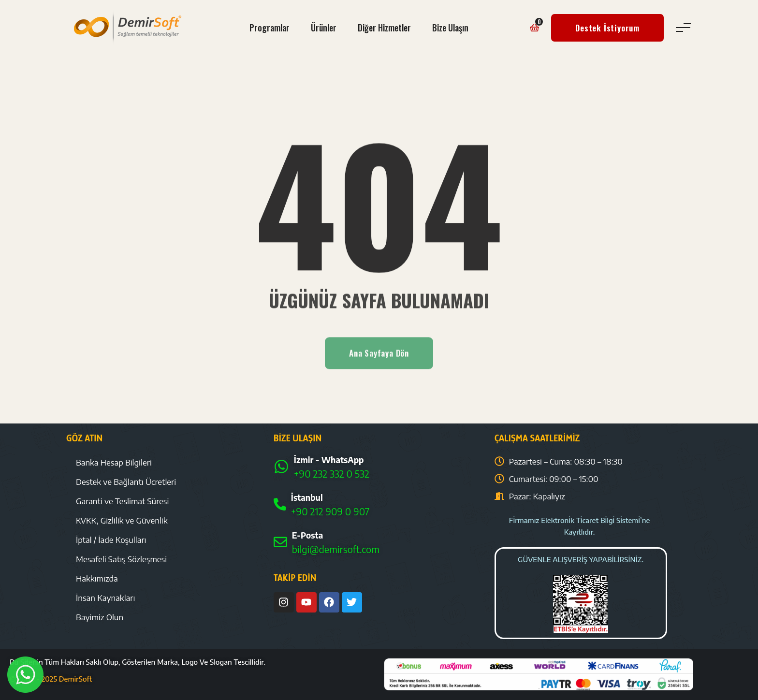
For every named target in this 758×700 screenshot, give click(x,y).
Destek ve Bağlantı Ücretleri (126, 481)
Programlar (270, 28)
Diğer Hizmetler (384, 28)
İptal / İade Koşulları (111, 540)
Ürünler (324, 28)
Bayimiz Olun (100, 617)
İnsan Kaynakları (105, 598)
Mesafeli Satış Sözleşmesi (121, 559)
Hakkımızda (97, 578)
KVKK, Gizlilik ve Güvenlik (122, 520)
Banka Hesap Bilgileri (114, 462)
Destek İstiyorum (607, 28)
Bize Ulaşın (450, 28)
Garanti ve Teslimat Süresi (122, 501)
